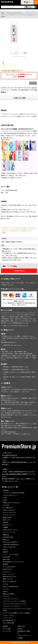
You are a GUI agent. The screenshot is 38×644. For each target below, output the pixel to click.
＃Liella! (25, 228)
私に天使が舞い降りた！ (10, 620)
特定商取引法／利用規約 (24, 632)
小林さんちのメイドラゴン (10, 530)
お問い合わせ (21, 626)
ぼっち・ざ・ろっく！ (9, 574)
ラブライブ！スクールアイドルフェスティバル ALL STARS (17, 610)
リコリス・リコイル (8, 615)
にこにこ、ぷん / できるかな (11, 554)
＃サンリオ (32, 228)
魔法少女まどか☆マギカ (10, 577)
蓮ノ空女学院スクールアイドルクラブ (13, 562)
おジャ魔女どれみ (8, 508)
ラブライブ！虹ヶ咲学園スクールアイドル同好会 (16, 613)
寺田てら (5, 549)
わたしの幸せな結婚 (8, 623)
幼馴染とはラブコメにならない (11, 503)
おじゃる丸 (6, 505)
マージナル (6, 589)
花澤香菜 (5, 564)
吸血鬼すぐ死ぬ (7, 517)
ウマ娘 (5, 498)
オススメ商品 (7, 629)
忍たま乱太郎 (7, 557)
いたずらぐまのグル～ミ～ (10, 495)
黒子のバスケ (7, 520)
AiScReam (6, 490)
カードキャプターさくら (10, 513)
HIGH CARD (6, 559)
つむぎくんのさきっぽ (9, 547)
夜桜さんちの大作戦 (8, 594)
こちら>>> (25, 326)
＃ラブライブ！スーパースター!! (11, 228)
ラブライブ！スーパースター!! (15, 13)
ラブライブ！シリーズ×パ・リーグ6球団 (14, 601)
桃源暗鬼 (5, 552)
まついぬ (5, 584)
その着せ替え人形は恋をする (11, 545)
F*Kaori (5, 500)
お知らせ (20, 629)
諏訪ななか (6, 540)
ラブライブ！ (7, 596)
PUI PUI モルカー (8, 569)
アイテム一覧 (7, 631)
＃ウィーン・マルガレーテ (10, 230)
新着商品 (5, 626)
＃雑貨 (4, 233)
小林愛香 (5, 527)
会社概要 (20, 638)
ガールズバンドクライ (9, 515)
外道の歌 (5, 522)
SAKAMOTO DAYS (8, 537)
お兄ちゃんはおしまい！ (10, 510)
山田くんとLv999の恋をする (11, 586)
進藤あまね (6, 535)
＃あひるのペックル (26, 230)
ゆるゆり (5, 591)
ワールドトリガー (8, 618)
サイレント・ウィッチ (9, 532)
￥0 (27, 2)
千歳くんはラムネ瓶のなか (10, 542)
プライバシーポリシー (24, 635)
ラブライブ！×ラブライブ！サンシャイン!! (15, 604)
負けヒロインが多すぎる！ (10, 582)
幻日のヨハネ (7, 525)
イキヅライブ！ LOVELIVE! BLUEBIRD (14, 493)
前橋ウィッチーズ (8, 579)
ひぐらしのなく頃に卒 (9, 567)
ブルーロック (7, 572)
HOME (2, 13)
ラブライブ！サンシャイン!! (11, 599)
